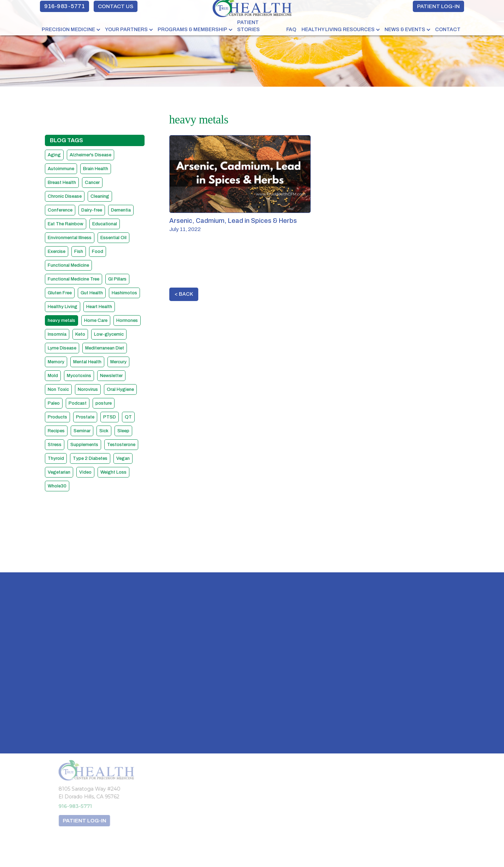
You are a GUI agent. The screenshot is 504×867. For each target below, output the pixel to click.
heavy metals (61, 320)
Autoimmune (61, 169)
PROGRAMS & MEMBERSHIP (192, 30)
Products (57, 417)
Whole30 (57, 486)
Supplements (84, 445)
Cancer (92, 183)
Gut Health (92, 293)
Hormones (127, 320)
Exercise (57, 252)
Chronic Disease (65, 196)
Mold (53, 376)
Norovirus (88, 389)
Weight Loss (113, 472)
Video (85, 472)
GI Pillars (117, 279)
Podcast (78, 403)
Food (98, 252)
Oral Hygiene (120, 389)
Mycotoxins (79, 376)
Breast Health (62, 183)
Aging (54, 155)
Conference (60, 210)
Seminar (82, 431)
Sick (104, 431)
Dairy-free (92, 210)
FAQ (291, 30)
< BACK (184, 294)
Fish (79, 252)
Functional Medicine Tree (74, 279)
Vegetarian (59, 472)
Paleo (54, 403)
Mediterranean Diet (105, 348)
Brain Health (96, 169)
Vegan (123, 458)
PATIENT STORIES (248, 26)
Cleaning (100, 196)
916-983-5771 (65, 6)
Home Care (96, 320)
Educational (105, 224)
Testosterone (121, 445)
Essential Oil (113, 238)
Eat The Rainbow (66, 224)
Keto (80, 334)
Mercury (118, 362)
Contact (448, 30)
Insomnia (57, 334)
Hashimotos (124, 293)
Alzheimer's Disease (90, 155)
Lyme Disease (62, 348)
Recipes (56, 431)
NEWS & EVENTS (405, 30)
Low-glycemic (109, 334)
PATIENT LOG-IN (438, 6)
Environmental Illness (70, 238)
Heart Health (99, 307)
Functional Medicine (68, 265)
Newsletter (111, 376)
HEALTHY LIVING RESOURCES (338, 30)
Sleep (123, 431)
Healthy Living (63, 307)
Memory (56, 362)
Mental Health (87, 362)
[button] (72, 30)
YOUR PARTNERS (126, 30)
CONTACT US (116, 6)
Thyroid (56, 458)
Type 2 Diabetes (90, 458)
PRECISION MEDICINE (68, 30)
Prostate (85, 417)
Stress (55, 445)
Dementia (121, 210)
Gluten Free (60, 293)
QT (128, 417)
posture (104, 403)
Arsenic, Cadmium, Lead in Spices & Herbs (233, 221)
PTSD (110, 417)
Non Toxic (58, 389)
